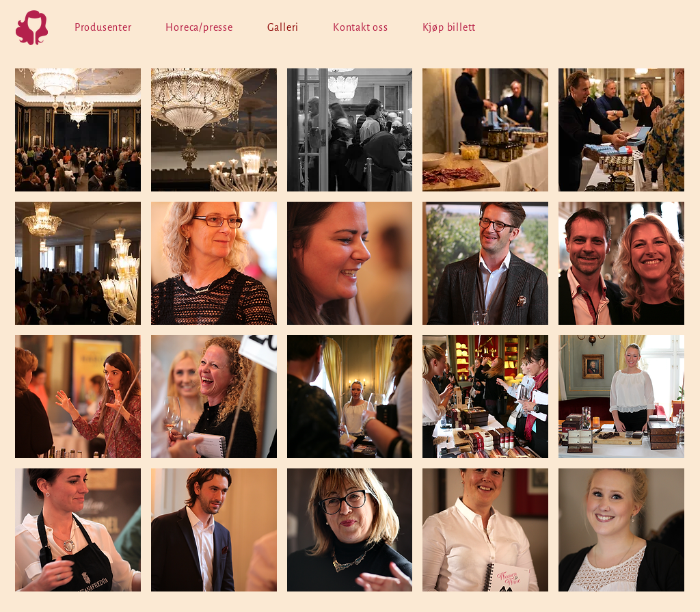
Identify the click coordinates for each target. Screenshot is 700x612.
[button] (78, 130)
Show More (350, 602)
